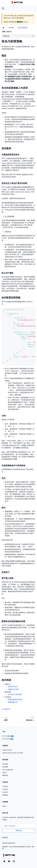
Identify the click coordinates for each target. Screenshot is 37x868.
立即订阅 (18, 831)
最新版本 (20, 22)
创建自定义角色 (13, 689)
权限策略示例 (13, 702)
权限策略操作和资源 (15, 699)
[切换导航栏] (3, 8)
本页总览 (6, 36)
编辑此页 (6, 709)
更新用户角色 (13, 686)
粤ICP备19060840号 (9, 843)
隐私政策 (5, 837)
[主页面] (3, 28)
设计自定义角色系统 (15, 694)
